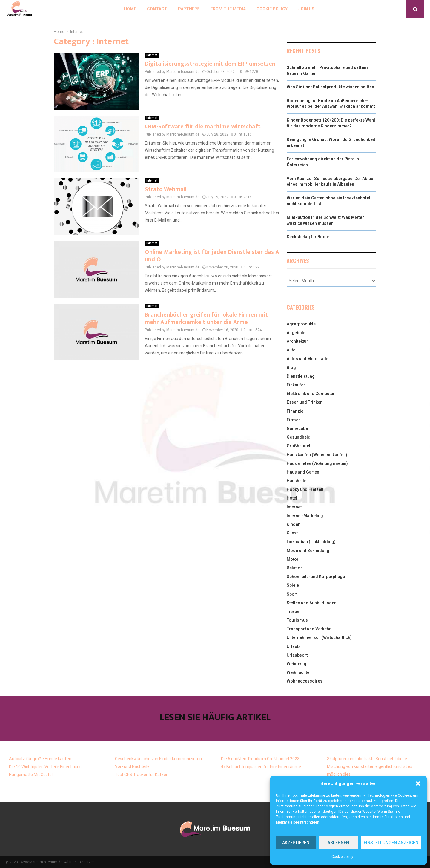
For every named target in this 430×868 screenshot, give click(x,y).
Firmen (294, 420)
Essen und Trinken (305, 402)
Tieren (293, 612)
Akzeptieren (295, 843)
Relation (295, 568)
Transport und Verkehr (309, 629)
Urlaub (293, 646)
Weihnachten (299, 672)
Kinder (293, 524)
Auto (291, 350)
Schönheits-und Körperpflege (316, 577)
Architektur (297, 341)
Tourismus (297, 620)
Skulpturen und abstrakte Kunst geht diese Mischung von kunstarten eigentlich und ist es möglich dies (370, 766)
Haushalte (297, 481)
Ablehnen (335, 843)
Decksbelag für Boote (308, 237)
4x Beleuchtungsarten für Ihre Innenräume (261, 767)
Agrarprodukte (301, 324)
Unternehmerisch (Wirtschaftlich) (319, 637)
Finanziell (296, 411)
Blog (291, 368)
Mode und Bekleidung (308, 551)
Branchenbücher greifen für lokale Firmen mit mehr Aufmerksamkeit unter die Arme (206, 318)
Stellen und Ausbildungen (312, 603)
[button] (418, 783)
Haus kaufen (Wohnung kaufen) (317, 455)
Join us (306, 9)
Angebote (296, 333)
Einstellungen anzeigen (389, 843)
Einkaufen (296, 385)
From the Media (228, 9)
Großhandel (298, 446)
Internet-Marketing (305, 516)
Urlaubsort (297, 655)
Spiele (293, 585)
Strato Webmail (166, 189)
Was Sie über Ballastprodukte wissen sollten (330, 87)
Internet (152, 55)
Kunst (292, 533)
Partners (189, 9)
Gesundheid (299, 437)
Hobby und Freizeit (305, 489)
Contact (157, 9)
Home (130, 9)
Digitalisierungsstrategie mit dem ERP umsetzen (210, 64)
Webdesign (298, 664)
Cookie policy (342, 857)
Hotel (292, 498)
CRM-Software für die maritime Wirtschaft (203, 127)
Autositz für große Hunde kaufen (40, 759)
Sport (292, 594)
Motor (293, 559)
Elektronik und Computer (311, 394)
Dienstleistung (301, 376)
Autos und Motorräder (308, 359)
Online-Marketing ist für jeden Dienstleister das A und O (212, 256)
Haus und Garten (303, 472)
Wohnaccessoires (305, 681)
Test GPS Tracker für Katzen (142, 775)
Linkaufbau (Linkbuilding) (311, 542)
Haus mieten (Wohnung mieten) (317, 463)
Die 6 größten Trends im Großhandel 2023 (260, 759)
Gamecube (297, 428)
